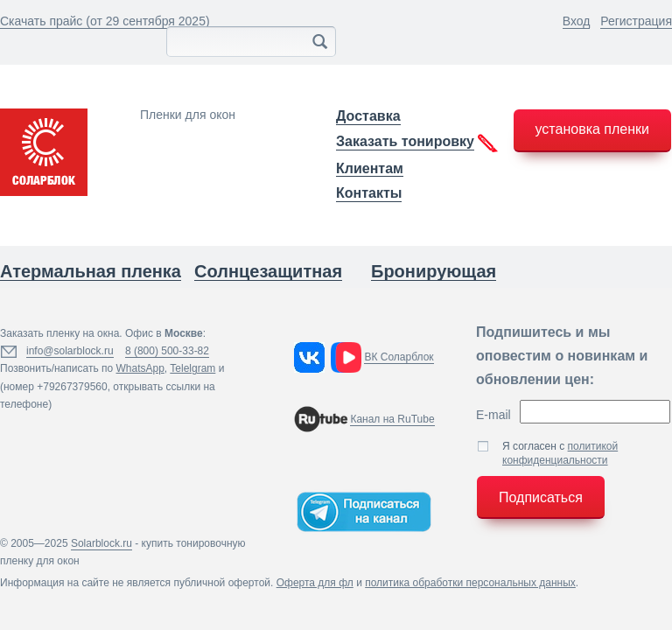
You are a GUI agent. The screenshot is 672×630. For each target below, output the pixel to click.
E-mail (493, 415)
